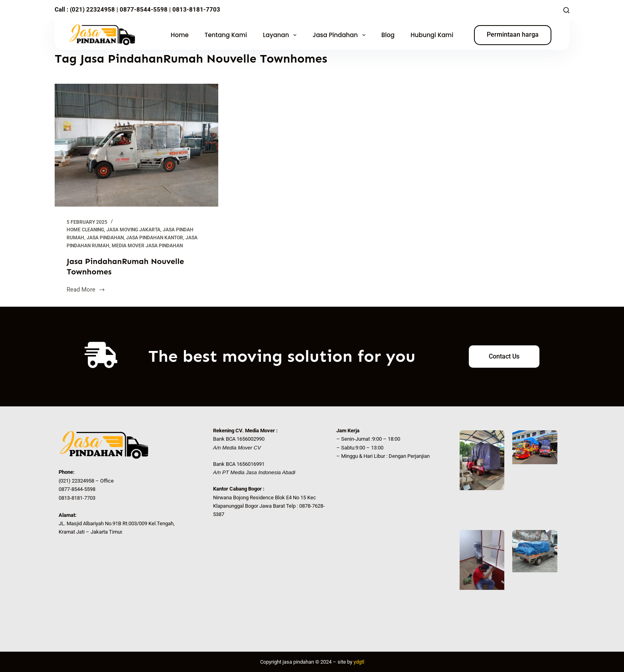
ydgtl (359, 662)
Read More (86, 289)
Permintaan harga (513, 34)
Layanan (281, 35)
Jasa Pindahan (340, 35)
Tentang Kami (226, 35)
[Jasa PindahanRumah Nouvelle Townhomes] (136, 145)
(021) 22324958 (92, 10)
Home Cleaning (85, 230)
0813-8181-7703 (196, 10)
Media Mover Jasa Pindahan (147, 246)
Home (180, 35)
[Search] (566, 10)
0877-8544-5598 (143, 10)
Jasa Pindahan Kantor (155, 238)
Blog (388, 35)
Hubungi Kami (432, 35)
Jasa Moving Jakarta (133, 230)
